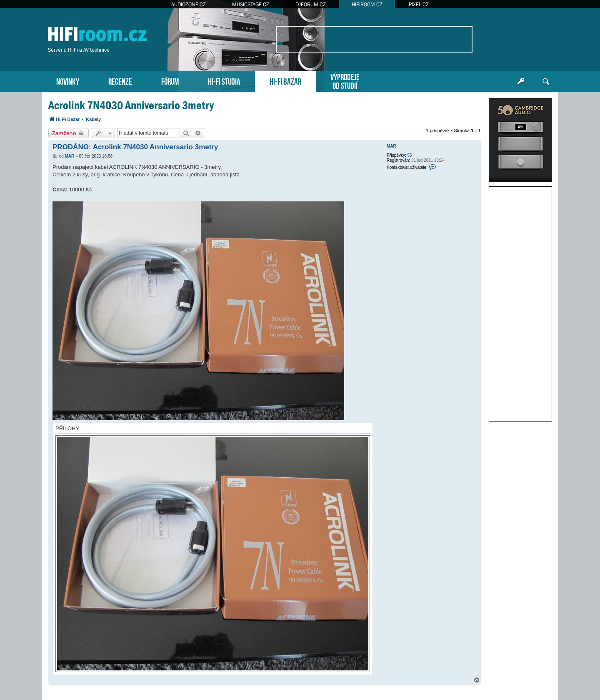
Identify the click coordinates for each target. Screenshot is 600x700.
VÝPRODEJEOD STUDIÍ (345, 80)
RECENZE (120, 81)
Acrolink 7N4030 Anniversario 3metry (131, 105)
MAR (391, 146)
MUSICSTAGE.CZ (251, 4)
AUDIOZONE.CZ (189, 4)
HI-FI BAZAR (285, 81)
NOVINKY (68, 81)
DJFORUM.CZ (311, 4)
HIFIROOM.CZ (367, 4)
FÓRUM (170, 81)
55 (410, 155)
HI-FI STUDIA (224, 81)
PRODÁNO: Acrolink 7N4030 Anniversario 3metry (135, 147)
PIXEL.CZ (419, 4)
